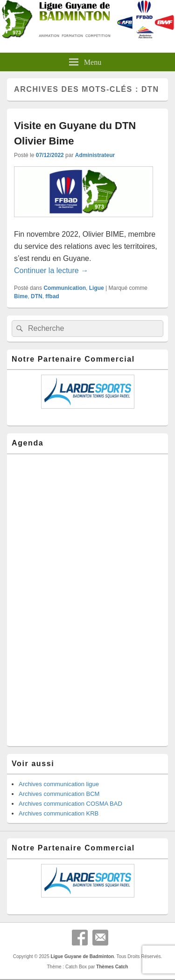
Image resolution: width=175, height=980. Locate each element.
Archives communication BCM (59, 794)
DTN (37, 296)
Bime (21, 296)
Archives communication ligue (59, 784)
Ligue (97, 288)
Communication (65, 288)
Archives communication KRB (59, 813)
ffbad (52, 296)
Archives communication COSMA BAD (70, 804)
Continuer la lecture (51, 271)
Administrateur (95, 155)
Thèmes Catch (112, 967)
